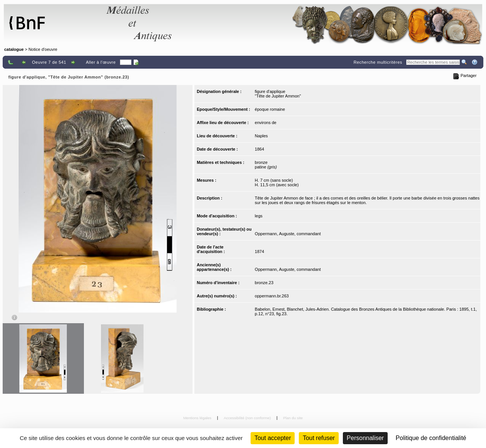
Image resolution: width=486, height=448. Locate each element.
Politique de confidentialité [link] (431, 438)
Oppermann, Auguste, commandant (288, 234)
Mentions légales (198, 418)
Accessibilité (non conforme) (248, 418)
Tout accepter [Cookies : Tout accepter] (273, 438)
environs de (266, 123)
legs (259, 216)
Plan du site (293, 418)
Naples (261, 136)
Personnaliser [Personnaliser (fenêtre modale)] (365, 438)
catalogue (14, 49)
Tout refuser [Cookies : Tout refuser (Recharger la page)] (319, 438)
